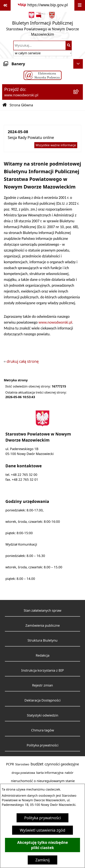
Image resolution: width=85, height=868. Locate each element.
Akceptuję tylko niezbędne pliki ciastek (43, 845)
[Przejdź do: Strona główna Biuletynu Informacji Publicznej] (5, 105)
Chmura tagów (43, 730)
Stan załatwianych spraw (42, 610)
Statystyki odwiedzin (43, 715)
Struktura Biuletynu (42, 640)
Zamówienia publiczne (43, 625)
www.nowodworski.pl (55, 322)
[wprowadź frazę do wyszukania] (40, 45)
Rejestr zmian (42, 685)
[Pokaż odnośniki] (5, 5)
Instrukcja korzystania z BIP (43, 670)
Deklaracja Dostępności (42, 700)
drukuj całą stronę (23, 361)
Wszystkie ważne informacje (56, 145)
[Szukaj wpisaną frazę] (69, 45)
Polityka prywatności (42, 818)
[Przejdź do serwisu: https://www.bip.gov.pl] (42, 5)
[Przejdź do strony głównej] (42, 25)
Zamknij (42, 860)
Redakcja (43, 655)
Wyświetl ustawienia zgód (42, 830)
